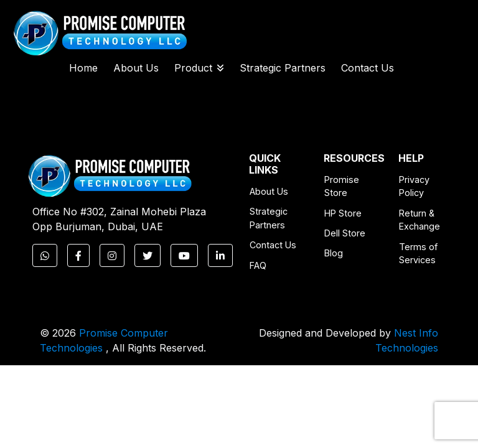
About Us (136, 68)
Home (83, 68)
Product (199, 68)
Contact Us (368, 68)
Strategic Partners (283, 68)
